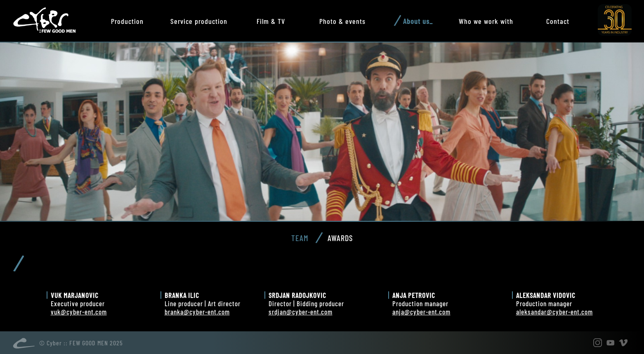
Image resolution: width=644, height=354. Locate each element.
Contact (558, 21)
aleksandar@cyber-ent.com (554, 312)
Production (127, 21)
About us (416, 21)
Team (300, 238)
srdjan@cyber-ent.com (301, 312)
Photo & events (342, 21)
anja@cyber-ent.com (421, 312)
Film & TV (271, 21)
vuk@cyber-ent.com (79, 312)
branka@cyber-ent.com (197, 312)
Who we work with (486, 21)
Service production (199, 21)
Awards (340, 238)
